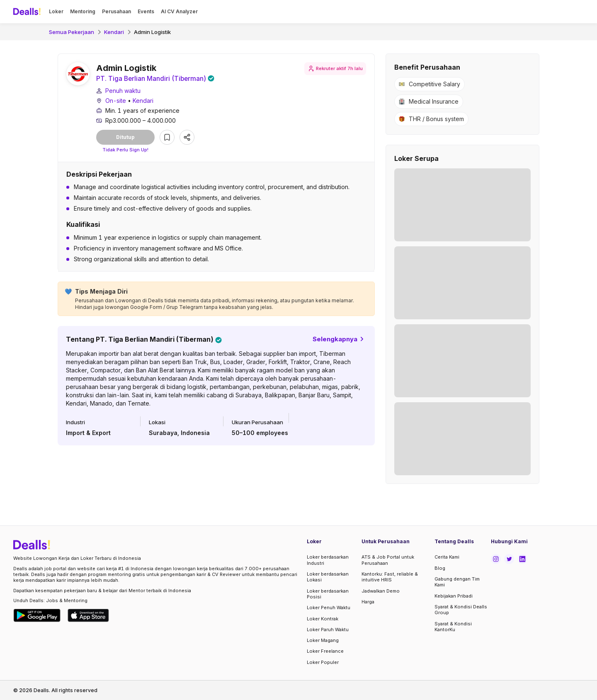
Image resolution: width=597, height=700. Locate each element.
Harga (368, 602)
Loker (56, 11)
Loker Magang (323, 640)
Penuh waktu (123, 91)
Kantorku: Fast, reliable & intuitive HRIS (390, 577)
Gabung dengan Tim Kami (457, 582)
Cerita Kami (447, 557)
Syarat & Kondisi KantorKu (453, 627)
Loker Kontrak (323, 619)
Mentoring (83, 11)
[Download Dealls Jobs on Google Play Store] (37, 615)
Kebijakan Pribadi (454, 596)
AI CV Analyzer (179, 11)
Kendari (114, 32)
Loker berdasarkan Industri (328, 560)
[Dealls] (28, 12)
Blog (440, 568)
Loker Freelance (325, 651)
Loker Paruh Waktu (328, 630)
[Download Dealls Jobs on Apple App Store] (88, 615)
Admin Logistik (152, 32)
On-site (116, 101)
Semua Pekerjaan (72, 32)
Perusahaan (116, 11)
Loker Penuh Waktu (329, 608)
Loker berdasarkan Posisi (328, 594)
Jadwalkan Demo (381, 591)
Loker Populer (323, 662)
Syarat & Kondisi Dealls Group (461, 610)
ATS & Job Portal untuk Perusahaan (388, 560)
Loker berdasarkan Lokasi (328, 577)
